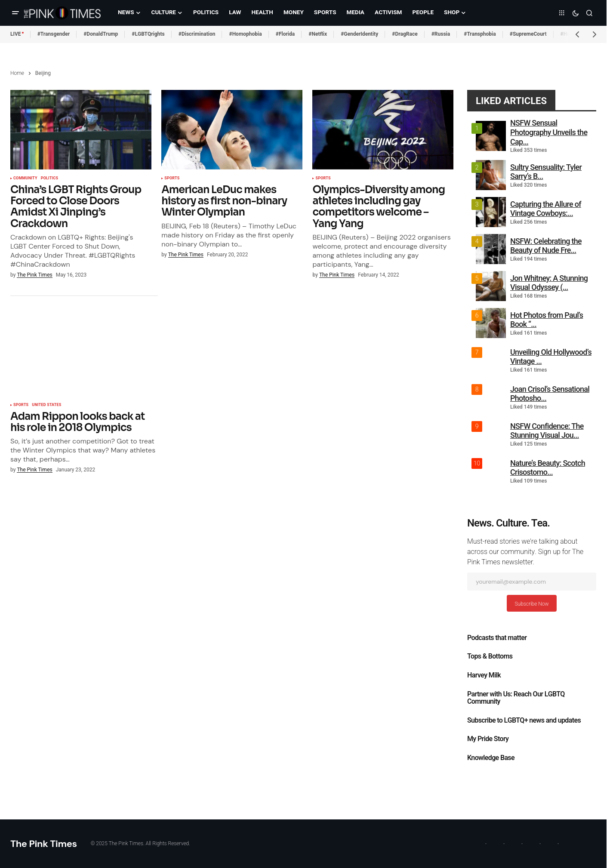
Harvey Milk (484, 675)
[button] (15, 13)
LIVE (16, 34)
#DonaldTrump (101, 34)
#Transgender (54, 34)
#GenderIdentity (359, 34)
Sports (172, 179)
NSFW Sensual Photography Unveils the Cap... (549, 132)
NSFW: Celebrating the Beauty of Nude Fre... (546, 246)
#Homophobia (245, 34)
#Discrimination (197, 34)
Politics (50, 179)
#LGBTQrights (148, 34)
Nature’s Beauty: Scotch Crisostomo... (548, 468)
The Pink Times (44, 844)
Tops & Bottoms (490, 656)
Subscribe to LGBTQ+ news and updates (524, 720)
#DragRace (405, 34)
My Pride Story (488, 739)
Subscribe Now (531, 604)
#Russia (441, 34)
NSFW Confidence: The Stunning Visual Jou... (547, 431)
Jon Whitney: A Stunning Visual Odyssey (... (549, 283)
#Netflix (318, 34)
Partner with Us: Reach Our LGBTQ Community (516, 698)
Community (25, 179)
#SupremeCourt (528, 34)
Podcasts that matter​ (497, 638)
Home (17, 73)
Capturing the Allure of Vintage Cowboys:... (546, 209)
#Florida (285, 34)
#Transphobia (480, 34)
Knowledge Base (491, 758)
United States (46, 405)
